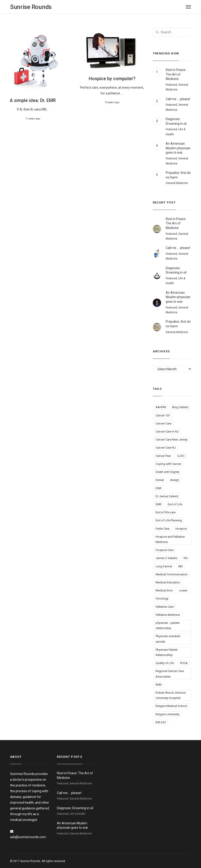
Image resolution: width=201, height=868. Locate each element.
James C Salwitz (166, 558)
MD (181, 566)
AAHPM (161, 407)
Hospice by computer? (112, 79)
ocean (183, 590)
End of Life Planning (169, 520)
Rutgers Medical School (171, 706)
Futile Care (162, 529)
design (175, 480)
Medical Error (164, 590)
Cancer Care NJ (166, 448)
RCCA (184, 663)
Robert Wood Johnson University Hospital (171, 695)
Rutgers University (167, 714)
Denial (160, 480)
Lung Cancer (164, 566)
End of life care (166, 512)
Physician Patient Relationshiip (167, 652)
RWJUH (161, 722)
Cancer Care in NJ (167, 431)
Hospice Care (165, 550)
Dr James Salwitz (167, 496)
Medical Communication (172, 574)
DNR (159, 488)
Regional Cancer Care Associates (170, 674)
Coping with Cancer (168, 464)
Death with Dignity (167, 472)
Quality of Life (165, 663)
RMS (159, 685)
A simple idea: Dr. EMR (33, 100)
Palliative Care (165, 607)
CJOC (181, 456)
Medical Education (168, 582)
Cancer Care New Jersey (172, 440)
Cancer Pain (163, 456)
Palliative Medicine (168, 615)
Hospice (181, 529)
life (186, 558)
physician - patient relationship (168, 625)
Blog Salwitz (180, 407)
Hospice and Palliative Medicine (170, 539)
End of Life (175, 504)
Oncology (162, 598)
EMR (159, 504)
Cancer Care (163, 423)
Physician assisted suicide (168, 639)
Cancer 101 (163, 415)
